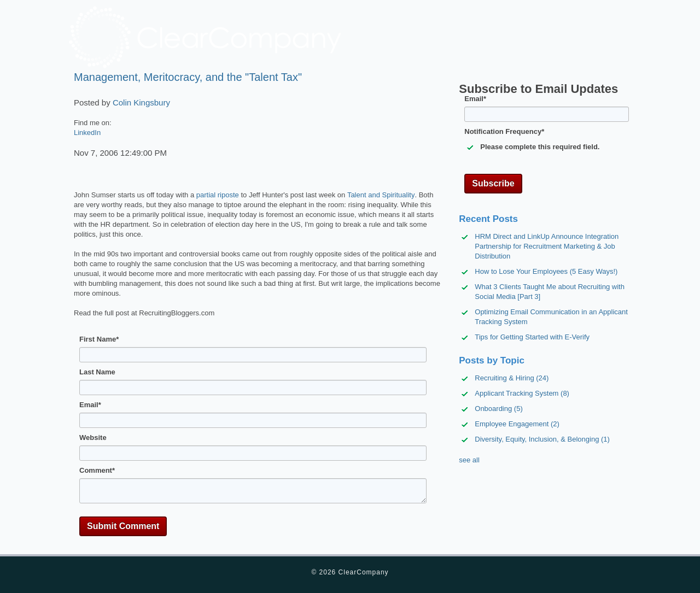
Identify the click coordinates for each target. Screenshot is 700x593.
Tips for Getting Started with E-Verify (532, 337)
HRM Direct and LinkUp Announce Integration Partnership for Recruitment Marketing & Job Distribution (547, 246)
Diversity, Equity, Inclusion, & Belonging (542, 439)
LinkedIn (87, 133)
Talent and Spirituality (381, 195)
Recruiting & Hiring (512, 378)
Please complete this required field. (540, 147)
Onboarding (498, 409)
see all (469, 460)
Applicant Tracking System (522, 393)
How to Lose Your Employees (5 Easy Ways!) (546, 271)
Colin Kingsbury (141, 102)
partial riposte (218, 195)
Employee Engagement (517, 424)
